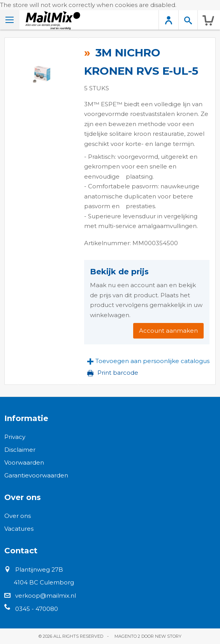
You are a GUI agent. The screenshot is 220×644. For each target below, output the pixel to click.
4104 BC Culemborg (44, 582)
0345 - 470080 (37, 609)
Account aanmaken (168, 331)
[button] (148, 361)
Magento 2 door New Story (148, 636)
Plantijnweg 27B (39, 569)
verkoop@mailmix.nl (46, 596)
